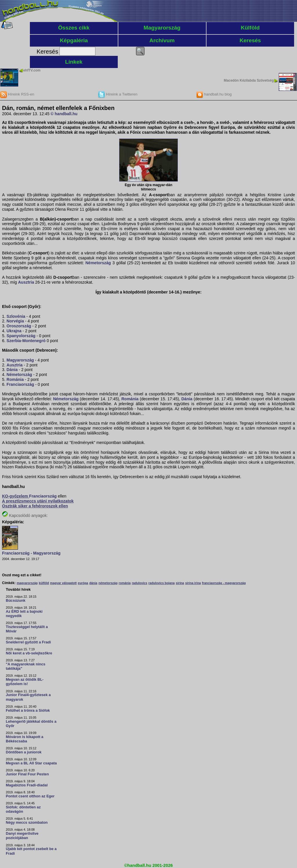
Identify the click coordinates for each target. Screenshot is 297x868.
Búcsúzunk (16, 601)
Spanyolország (21, 336)
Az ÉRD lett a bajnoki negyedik (24, 614)
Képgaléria (74, 40)
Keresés (250, 40)
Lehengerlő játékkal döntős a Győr (31, 724)
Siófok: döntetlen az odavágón (23, 809)
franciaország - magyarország (224, 583)
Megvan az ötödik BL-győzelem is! (25, 682)
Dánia (12, 370)
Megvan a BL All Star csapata (31, 763)
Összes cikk (74, 28)
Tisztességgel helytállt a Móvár (27, 629)
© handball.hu (64, 114)
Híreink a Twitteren (118, 94)
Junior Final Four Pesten (27, 774)
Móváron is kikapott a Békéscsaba (25, 739)
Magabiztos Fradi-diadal (27, 785)
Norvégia (15, 321)
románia (125, 583)
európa (83, 583)
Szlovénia (16, 316)
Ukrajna (14, 331)
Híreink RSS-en (17, 94)
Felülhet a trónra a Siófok (28, 711)
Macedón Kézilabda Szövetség (249, 80)
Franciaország (20, 384)
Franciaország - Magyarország (31, 553)
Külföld (250, 28)
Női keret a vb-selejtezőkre (29, 653)
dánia (93, 583)
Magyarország (162, 28)
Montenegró (34, 341)
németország (108, 583)
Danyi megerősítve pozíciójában (22, 836)
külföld (44, 583)
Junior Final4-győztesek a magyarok (28, 697)
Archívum (162, 40)
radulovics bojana (162, 583)
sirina (180, 583)
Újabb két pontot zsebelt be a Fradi (31, 851)
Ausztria (26, 282)
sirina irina (193, 583)
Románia (15, 379)
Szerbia (14, 341)
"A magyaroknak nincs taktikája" (26, 666)
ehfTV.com (32, 70)
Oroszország (19, 326)
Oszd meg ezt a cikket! (22, 575)
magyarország (27, 583)
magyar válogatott (64, 583)
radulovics (139, 583)
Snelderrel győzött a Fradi (28, 642)
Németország (98, 263)
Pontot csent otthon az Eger (30, 796)
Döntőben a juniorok (24, 752)
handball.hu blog (214, 94)
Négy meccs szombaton (27, 823)
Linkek (74, 62)
